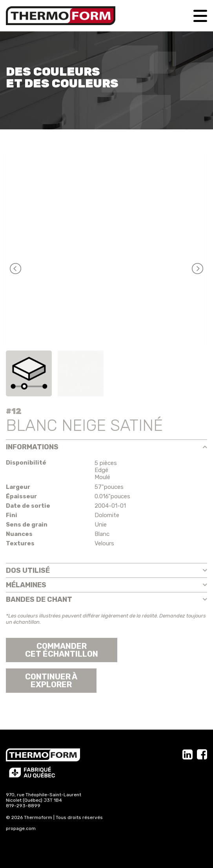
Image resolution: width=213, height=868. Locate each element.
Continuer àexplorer (51, 681)
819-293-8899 (23, 806)
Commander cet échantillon (62, 650)
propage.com (21, 828)
